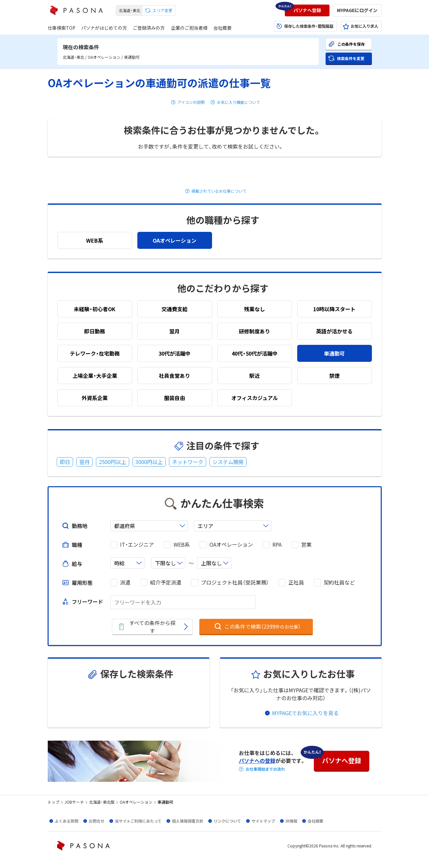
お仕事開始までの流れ (265, 769)
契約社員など (339, 582)
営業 (306, 545)
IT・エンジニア (137, 545)
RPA (277, 545)
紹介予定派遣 (166, 582)
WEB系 (182, 545)
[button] (307, 10)
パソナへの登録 (257, 761)
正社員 (296, 582)
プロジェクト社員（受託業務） (235, 582)
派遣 (125, 582)
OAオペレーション (231, 545)
